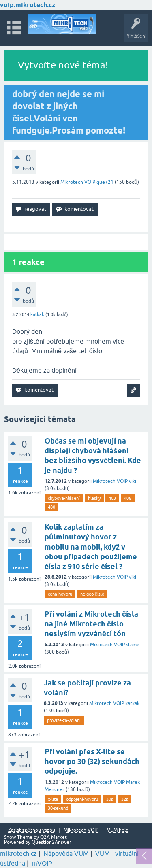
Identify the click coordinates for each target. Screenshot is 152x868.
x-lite (53, 799)
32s (125, 799)
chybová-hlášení (64, 498)
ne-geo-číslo (92, 594)
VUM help (118, 830)
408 (128, 498)
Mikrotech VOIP (78, 182)
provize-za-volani (64, 720)
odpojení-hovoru (82, 799)
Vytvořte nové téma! (63, 65)
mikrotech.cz (18, 853)
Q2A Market (54, 837)
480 (51, 507)
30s (110, 799)
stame (133, 645)
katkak (132, 703)
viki (133, 481)
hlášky (94, 498)
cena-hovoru (60, 594)
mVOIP (42, 863)
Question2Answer (51, 842)
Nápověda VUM (66, 853)
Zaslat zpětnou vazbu (32, 830)
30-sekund (58, 808)
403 (112, 498)
